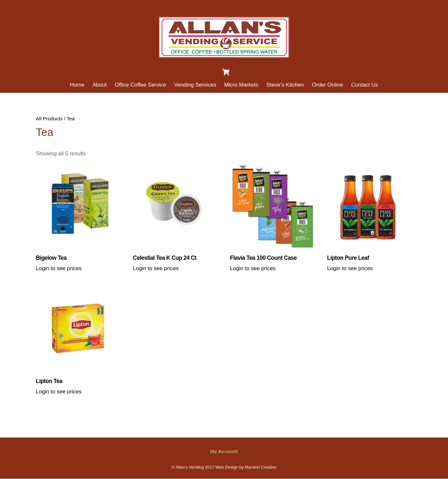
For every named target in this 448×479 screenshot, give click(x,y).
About (100, 85)
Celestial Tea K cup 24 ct (165, 258)
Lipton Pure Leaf (348, 258)
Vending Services (195, 85)
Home (77, 85)
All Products (49, 119)
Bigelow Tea (51, 258)
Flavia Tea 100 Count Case (263, 258)
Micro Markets (241, 85)
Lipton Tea (49, 381)
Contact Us (364, 85)
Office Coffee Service (140, 85)
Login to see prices (59, 268)
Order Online (328, 85)
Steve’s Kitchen (285, 85)
